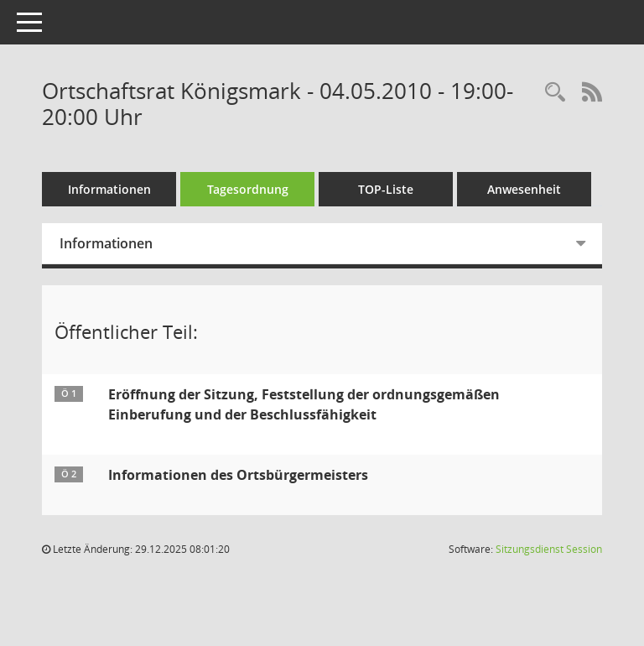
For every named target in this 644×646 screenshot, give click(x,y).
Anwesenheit (524, 189)
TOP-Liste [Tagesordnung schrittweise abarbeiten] (386, 189)
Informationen (109, 189)
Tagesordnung (248, 189)
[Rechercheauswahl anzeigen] (555, 93)
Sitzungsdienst (549, 549)
